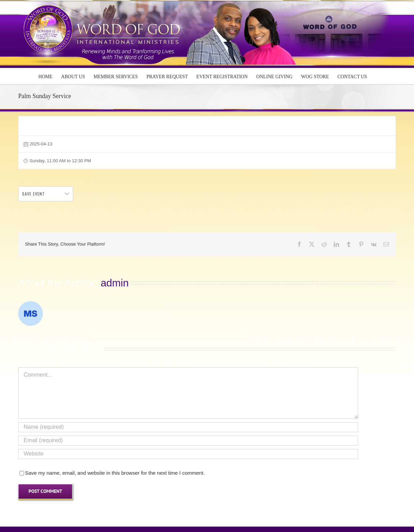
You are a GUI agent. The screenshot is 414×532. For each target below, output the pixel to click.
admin (115, 283)
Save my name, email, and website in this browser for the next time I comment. (115, 473)
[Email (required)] (188, 441)
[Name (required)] (188, 427)
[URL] (188, 454)
